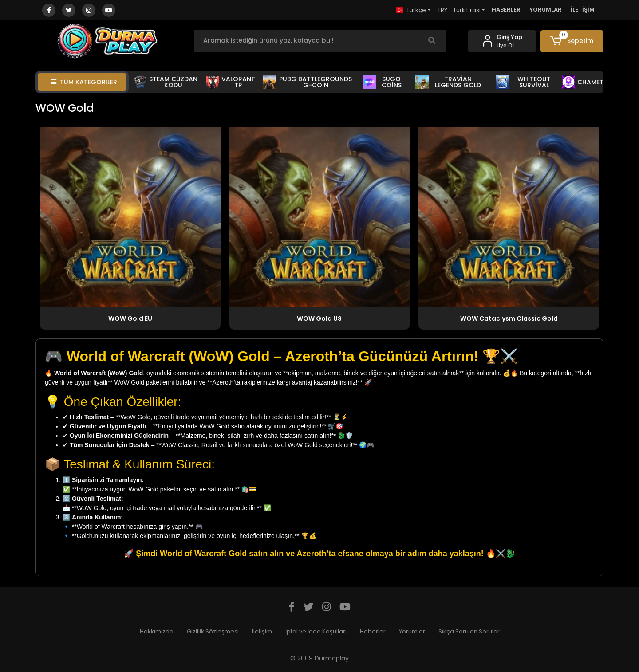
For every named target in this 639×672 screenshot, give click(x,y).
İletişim (262, 631)
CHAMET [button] (583, 82)
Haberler (373, 631)
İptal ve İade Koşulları (316, 631)
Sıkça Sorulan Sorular (469, 631)
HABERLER (506, 10)
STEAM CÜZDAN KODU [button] (166, 82)
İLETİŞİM (583, 10)
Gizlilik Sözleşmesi (213, 631)
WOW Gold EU (130, 318)
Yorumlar (412, 631)
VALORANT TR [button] (231, 82)
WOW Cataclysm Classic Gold (509, 318)
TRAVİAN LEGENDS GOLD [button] (448, 82)
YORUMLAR (546, 10)
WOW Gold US (319, 318)
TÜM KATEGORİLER (84, 82)
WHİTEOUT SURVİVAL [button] (523, 82)
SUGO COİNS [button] (382, 82)
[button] (572, 41)
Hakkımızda (157, 631)
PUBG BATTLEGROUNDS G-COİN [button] (308, 82)
